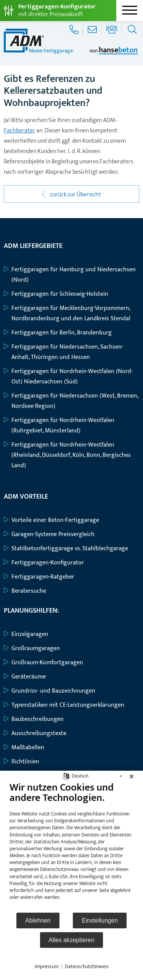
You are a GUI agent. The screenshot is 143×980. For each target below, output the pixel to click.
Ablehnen (38, 920)
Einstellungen (100, 920)
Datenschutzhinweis (87, 967)
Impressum (47, 967)
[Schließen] (132, 776)
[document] (71, 846)
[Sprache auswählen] (66, 776)
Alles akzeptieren (72, 940)
